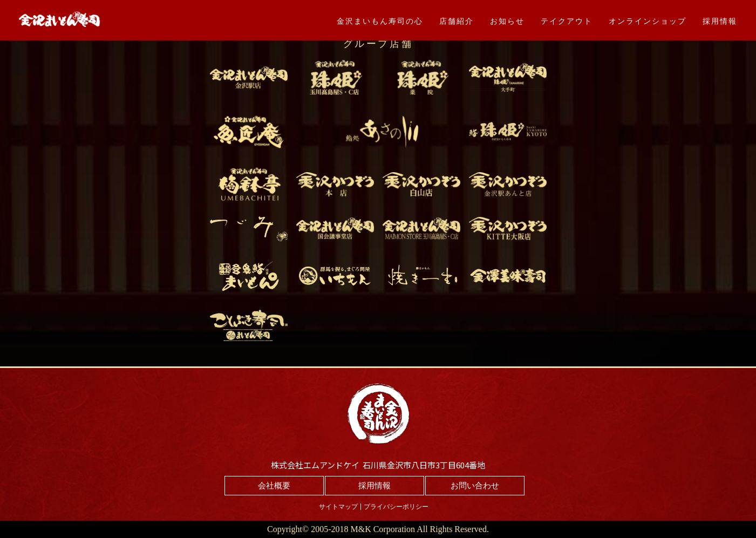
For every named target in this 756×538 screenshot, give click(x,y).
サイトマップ (338, 507)
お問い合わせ (475, 486)
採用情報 (720, 21)
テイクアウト (567, 21)
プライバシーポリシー (396, 507)
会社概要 (274, 486)
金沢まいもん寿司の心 (380, 21)
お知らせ (507, 21)
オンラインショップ (648, 21)
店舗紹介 (457, 21)
